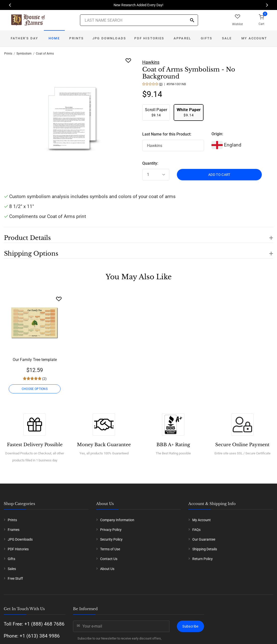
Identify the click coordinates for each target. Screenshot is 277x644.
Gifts (207, 38)
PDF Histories (149, 38)
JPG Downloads (109, 38)
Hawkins (151, 62)
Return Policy (203, 559)
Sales (12, 569)
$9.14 (156, 112)
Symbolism (24, 54)
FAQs (196, 530)
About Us (107, 569)
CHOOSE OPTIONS (35, 389)
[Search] (192, 21)
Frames (14, 530)
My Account (254, 38)
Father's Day (24, 38)
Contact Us (109, 559)
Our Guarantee (204, 539)
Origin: (217, 134)
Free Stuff (15, 578)
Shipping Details (205, 549)
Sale (227, 38)
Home (54, 38)
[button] (138, 235)
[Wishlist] (59, 299)
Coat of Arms (45, 54)
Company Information (117, 520)
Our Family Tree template (35, 360)
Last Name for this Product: (167, 134)
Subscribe (190, 626)
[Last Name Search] (139, 20)
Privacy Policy (111, 530)
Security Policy (111, 539)
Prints (76, 38)
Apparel (182, 38)
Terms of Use (110, 549)
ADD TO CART (219, 175)
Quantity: (150, 163)
